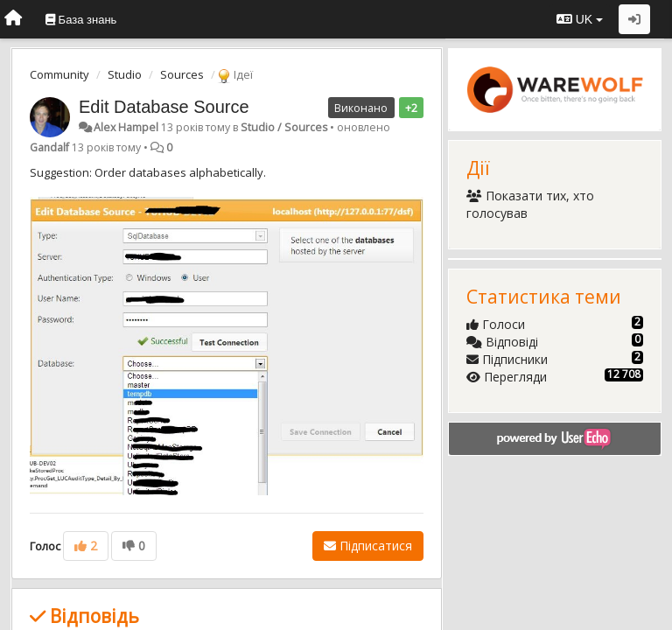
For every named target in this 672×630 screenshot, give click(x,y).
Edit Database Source (164, 107)
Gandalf (49, 147)
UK (580, 19)
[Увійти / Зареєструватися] (634, 19)
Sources (182, 74)
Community (59, 74)
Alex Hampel (126, 127)
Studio (125, 74)
